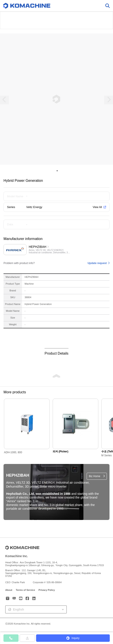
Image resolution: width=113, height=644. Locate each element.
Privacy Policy (47, 590)
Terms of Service (25, 590)
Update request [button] (97, 263)
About (9, 590)
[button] (73, 638)
